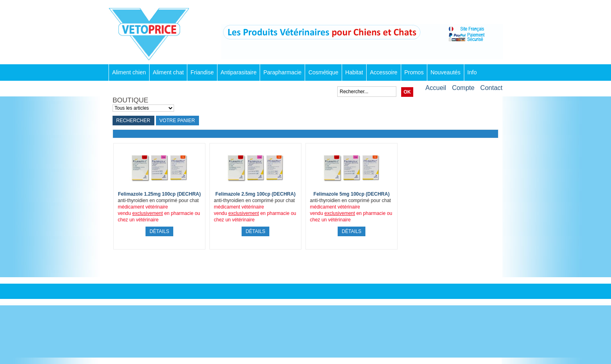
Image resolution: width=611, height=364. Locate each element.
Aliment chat (168, 72)
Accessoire (383, 72)
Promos (414, 72)
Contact (491, 88)
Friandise (202, 72)
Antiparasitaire (239, 72)
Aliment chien (129, 72)
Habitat (354, 72)
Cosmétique (323, 72)
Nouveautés (446, 72)
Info (472, 72)
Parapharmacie (282, 72)
